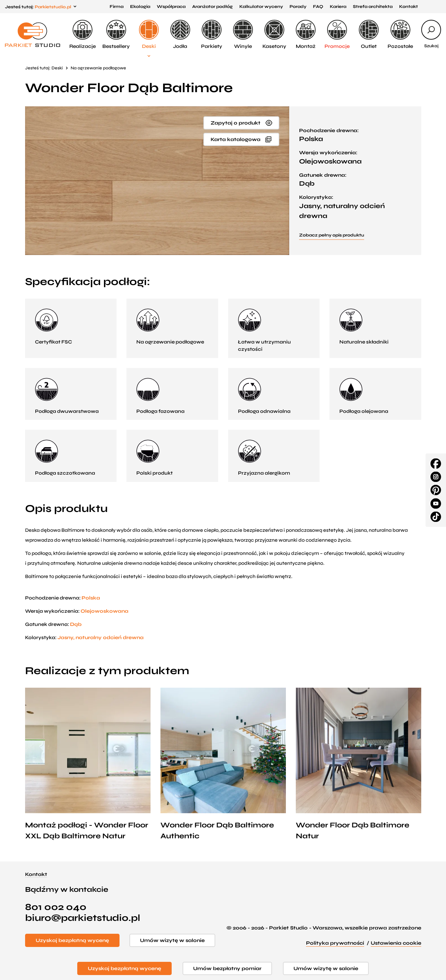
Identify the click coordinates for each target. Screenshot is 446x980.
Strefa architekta (373, 7)
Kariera (338, 7)
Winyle (243, 35)
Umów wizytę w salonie (172, 940)
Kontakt (409, 7)
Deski (149, 35)
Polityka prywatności (335, 943)
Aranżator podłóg (212, 7)
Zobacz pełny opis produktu (332, 235)
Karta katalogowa (236, 139)
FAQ (318, 7)
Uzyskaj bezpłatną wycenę (72, 940)
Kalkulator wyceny (261, 7)
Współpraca (171, 7)
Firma (117, 7)
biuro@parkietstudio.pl (83, 918)
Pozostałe (400, 35)
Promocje (337, 35)
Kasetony (274, 35)
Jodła (180, 35)
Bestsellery (116, 35)
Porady (298, 7)
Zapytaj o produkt (236, 123)
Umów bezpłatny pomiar (227, 968)
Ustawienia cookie (396, 943)
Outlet (369, 35)
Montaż (306, 35)
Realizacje (83, 35)
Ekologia (140, 7)
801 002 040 (56, 907)
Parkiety (212, 35)
